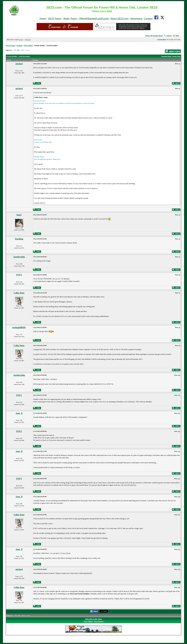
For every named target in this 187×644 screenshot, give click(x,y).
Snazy (19, 215)
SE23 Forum (10, 46)
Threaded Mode (166, 56)
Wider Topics (70, 19)
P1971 (19, 275)
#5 (179, 257)
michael (19, 64)
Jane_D (19, 413)
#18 (179, 549)
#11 (179, 395)
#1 (179, 64)
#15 (179, 479)
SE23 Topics (55, 19)
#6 (179, 275)
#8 (179, 327)
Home (43, 19)
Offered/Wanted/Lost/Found (94, 19)
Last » (28, 50)
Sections (20, 46)
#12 (179, 413)
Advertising (136, 19)
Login (21, 40)
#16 (179, 497)
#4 (179, 239)
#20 (179, 587)
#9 (179, 345)
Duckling (19, 239)
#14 (179, 451)
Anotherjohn (19, 257)
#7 (179, 293)
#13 (179, 431)
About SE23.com (119, 19)
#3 (179, 215)
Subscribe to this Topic (93, 619)
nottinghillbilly (19, 327)
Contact (148, 19)
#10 (179, 375)
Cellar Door (19, 293)
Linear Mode (176, 56)
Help (176, 36)
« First (14, 50)
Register (28, 40)
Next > (23, 50)
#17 (179, 515)
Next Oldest (88, 621)
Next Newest (98, 621)
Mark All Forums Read (154, 36)
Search (168, 36)
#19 (179, 569)
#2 (179, 88)
